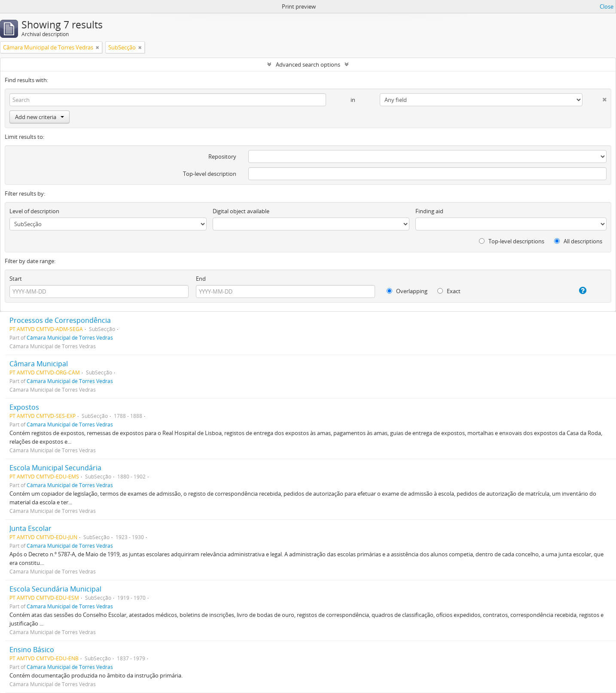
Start (16, 279)
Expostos (24, 407)
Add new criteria (40, 117)
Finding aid (429, 211)
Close (607, 6)
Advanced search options (308, 64)
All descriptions (578, 241)
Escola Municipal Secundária (55, 468)
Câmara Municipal (39, 364)
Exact (449, 291)
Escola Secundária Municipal (55, 589)
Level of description (34, 211)
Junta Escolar (30, 528)
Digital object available (241, 211)
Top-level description (210, 174)
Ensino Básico (32, 650)
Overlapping (407, 291)
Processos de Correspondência (60, 320)
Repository (222, 156)
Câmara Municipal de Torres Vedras (70, 337)
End (201, 279)
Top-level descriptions (512, 241)
